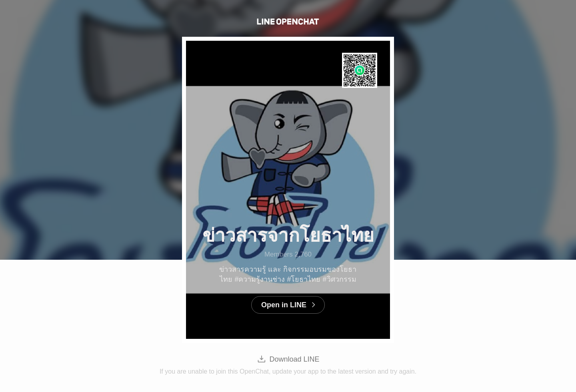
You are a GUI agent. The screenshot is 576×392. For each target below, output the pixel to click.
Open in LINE (284, 305)
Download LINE (294, 359)
